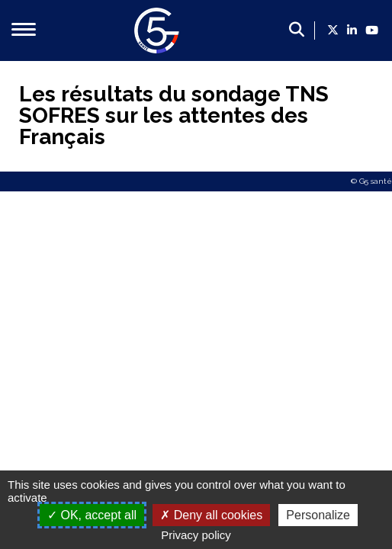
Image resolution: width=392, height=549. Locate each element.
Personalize (318, 515)
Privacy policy (196, 535)
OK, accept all (92, 515)
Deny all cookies (211, 515)
